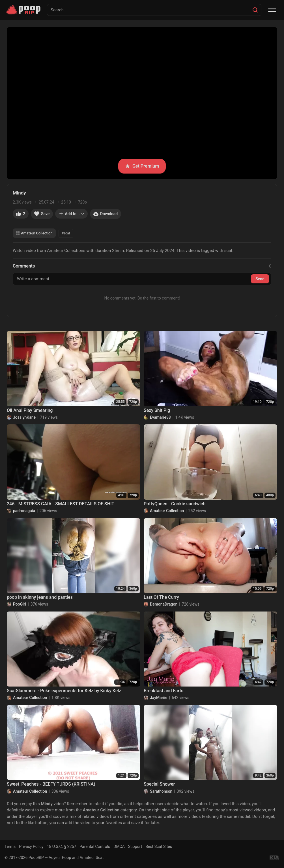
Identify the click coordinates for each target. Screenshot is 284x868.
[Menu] (272, 10)
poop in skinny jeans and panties (40, 597)
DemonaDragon (164, 604)
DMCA (119, 846)
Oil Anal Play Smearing (30, 410)
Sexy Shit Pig (157, 410)
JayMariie (159, 698)
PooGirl (20, 604)
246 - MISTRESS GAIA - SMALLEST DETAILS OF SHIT (61, 504)
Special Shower (159, 784)
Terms (10, 846)
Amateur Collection (34, 233)
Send (260, 279)
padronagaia (24, 511)
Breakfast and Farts (163, 691)
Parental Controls (95, 846)
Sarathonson (161, 791)
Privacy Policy (31, 846)
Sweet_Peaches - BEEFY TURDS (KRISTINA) (51, 784)
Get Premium (142, 166)
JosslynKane (24, 417)
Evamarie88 (160, 417)
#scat (66, 233)
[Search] (255, 10)
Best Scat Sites (159, 846)
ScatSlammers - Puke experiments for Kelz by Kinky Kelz (64, 691)
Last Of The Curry (161, 597)
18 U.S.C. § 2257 (62, 846)
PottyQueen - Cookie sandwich (175, 504)
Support (135, 846)
